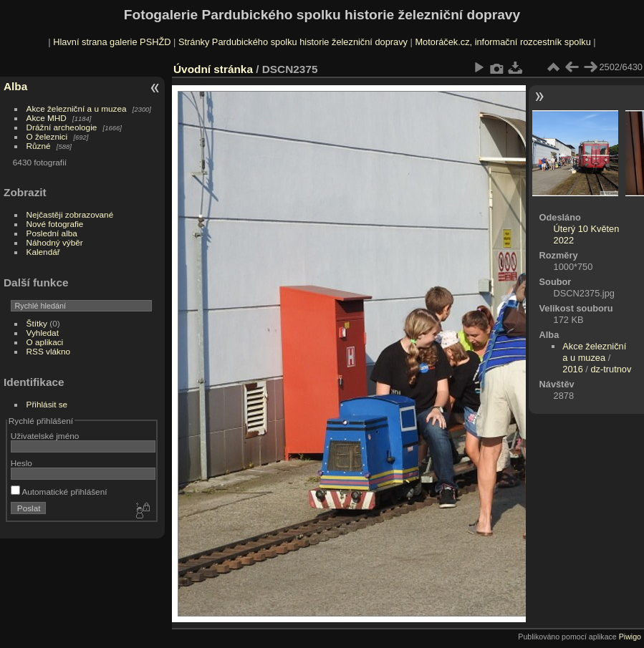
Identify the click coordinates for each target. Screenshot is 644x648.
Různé (39, 146)
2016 (572, 369)
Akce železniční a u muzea (77, 108)
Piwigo (630, 637)
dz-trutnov (611, 369)
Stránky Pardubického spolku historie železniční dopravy (293, 42)
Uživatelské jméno (45, 436)
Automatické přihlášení (59, 492)
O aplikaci (45, 342)
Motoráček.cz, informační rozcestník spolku (503, 42)
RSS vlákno (48, 351)
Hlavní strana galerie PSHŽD (112, 42)
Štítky (37, 323)
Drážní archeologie (62, 127)
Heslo (21, 463)
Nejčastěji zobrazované (70, 214)
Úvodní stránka (213, 69)
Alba (15, 86)
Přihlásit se (47, 404)
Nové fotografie (55, 224)
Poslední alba (52, 233)
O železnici (47, 136)
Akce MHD (47, 118)
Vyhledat (43, 333)
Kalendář (43, 252)
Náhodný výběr (55, 242)
